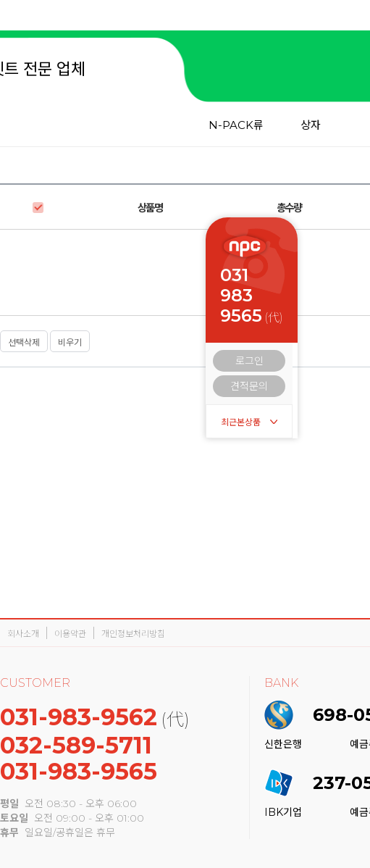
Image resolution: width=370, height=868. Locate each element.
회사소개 (23, 634)
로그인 (249, 361)
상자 (311, 125)
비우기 (70, 342)
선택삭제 (24, 342)
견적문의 (249, 386)
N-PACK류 (236, 125)
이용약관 (70, 634)
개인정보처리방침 (133, 634)
